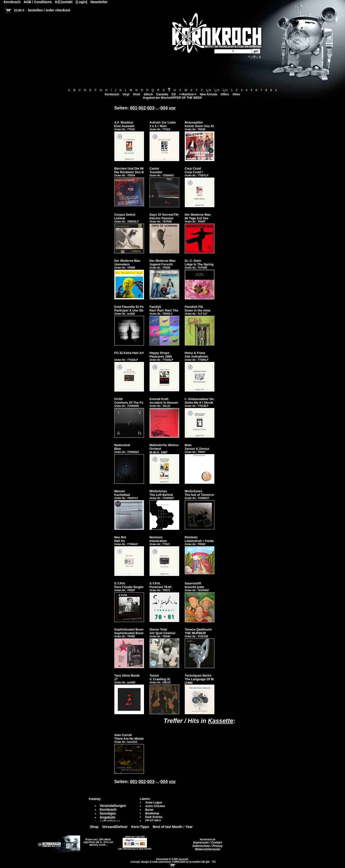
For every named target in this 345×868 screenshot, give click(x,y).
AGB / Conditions (38, 2)
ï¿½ (209, 90)
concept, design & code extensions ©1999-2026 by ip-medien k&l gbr (170, 862)
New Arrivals (209, 94)
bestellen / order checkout (49, 10)
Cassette (162, 94)
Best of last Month (167, 827)
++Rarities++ (188, 94)
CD (173, 94)
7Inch (136, 94)
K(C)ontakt (64, 2)
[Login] (81, 2)
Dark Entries (154, 817)
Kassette (220, 721)
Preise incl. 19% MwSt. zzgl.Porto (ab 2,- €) (97, 841)
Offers (225, 94)
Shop (94, 827)
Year (189, 827)
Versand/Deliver (115, 827)
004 (164, 108)
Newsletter (99, 2)
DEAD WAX (153, 821)
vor (172, 108)
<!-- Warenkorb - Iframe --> (173, 866)
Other (236, 94)
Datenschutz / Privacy (208, 846)
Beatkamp (152, 813)
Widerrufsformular (208, 849)
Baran (149, 810)
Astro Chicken (155, 806)
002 (142, 108)
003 (151, 108)
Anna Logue (154, 802)
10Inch (148, 94)
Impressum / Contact (208, 843)
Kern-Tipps (140, 827)
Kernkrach (112, 94)
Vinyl (126, 94)
